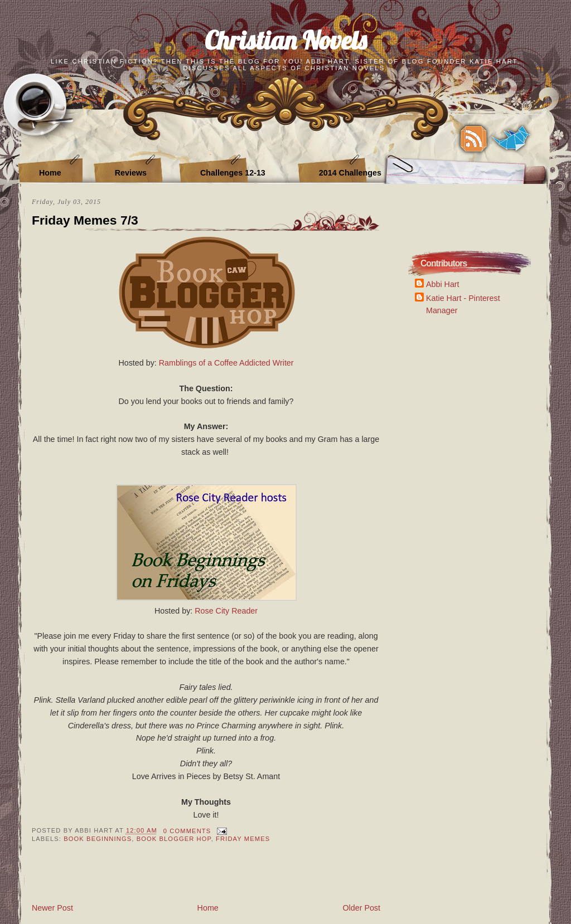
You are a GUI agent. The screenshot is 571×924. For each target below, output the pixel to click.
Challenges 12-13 (233, 173)
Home (50, 173)
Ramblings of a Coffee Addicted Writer (226, 363)
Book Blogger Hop (174, 839)
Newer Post (52, 908)
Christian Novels (285, 40)
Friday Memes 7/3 (85, 220)
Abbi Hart (443, 284)
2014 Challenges (350, 173)
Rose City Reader (226, 611)
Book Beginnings (98, 839)
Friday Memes (243, 839)
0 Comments (187, 831)
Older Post (361, 908)
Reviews (131, 173)
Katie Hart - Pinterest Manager (463, 304)
